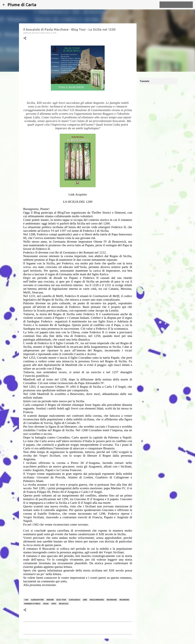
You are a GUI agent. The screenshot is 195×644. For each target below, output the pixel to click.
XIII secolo (64, 604)
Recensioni (124, 600)
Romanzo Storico (32, 604)
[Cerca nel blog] (179, 5)
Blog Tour (61, 600)
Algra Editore (37, 600)
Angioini (50, 600)
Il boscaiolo (75, 600)
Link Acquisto (78, 194)
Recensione (112, 600)
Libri (85, 600)
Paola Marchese (97, 600)
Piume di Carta (22, 5)
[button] (25, 38)
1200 (26, 600)
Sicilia (46, 604)
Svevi (54, 604)
